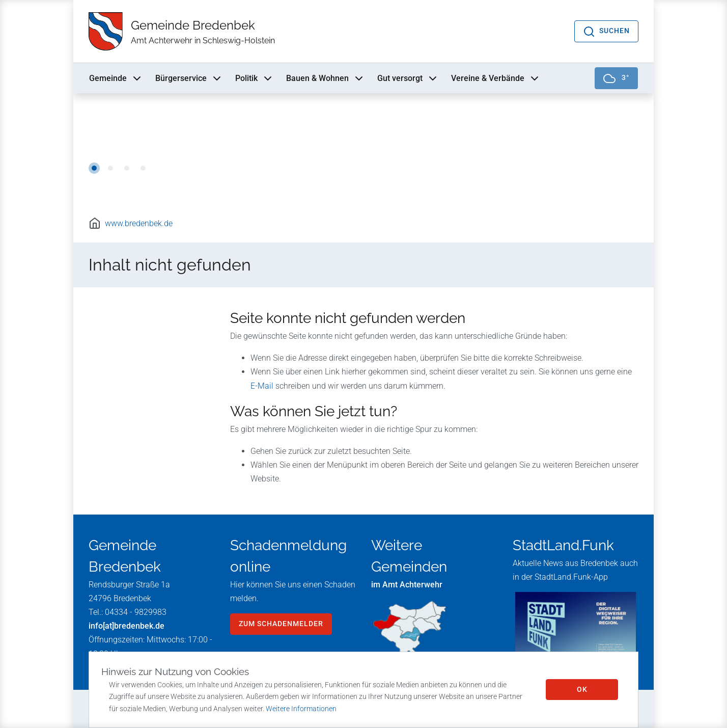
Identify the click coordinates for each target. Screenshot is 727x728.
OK (582, 689)
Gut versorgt (408, 78)
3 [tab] (127, 168)
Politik (255, 78)
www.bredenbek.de (139, 223)
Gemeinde (116, 78)
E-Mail (262, 386)
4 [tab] (143, 168)
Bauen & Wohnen (326, 78)
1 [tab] (94, 168)
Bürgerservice (189, 78)
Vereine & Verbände (496, 78)
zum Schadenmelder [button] (281, 624)
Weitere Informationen (301, 709)
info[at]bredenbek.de (127, 626)
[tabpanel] (363, 148)
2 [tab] (110, 168)
